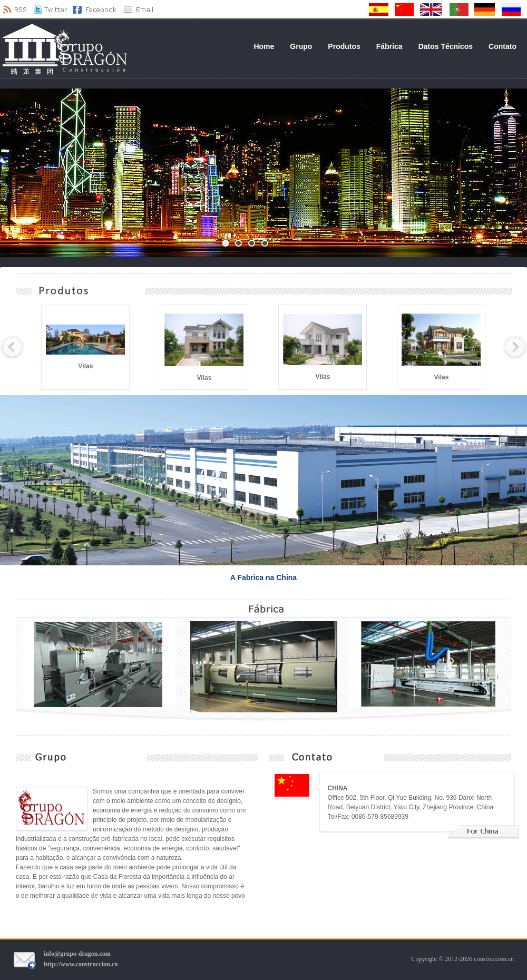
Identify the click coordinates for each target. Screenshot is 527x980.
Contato (502, 46)
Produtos (344, 46)
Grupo (301, 46)
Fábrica (389, 46)
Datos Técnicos (446, 46)
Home (264, 46)
